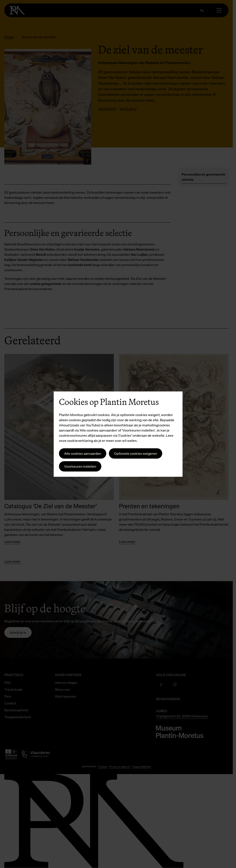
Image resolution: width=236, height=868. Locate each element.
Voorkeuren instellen (80, 466)
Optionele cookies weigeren (136, 453)
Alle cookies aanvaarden (83, 453)
